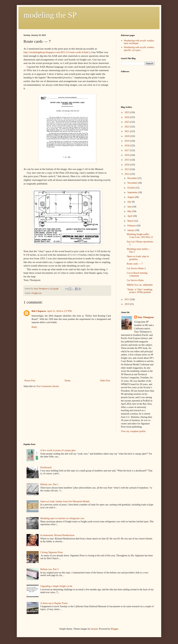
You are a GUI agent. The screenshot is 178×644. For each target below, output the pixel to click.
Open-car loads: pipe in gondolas (138, 258)
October (131, 188)
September (133, 192)
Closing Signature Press (52, 552)
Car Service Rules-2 (136, 268)
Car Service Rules (135, 280)
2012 (127, 174)
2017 (127, 150)
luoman (94, 629)
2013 (127, 169)
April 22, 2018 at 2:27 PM (59, 311)
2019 (127, 141)
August (131, 197)
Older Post (105, 381)
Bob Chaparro (39, 311)
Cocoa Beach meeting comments (137, 274)
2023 (127, 122)
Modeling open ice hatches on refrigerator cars (62, 518)
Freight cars (37, 293)
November (133, 183)
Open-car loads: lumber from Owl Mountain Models (65, 501)
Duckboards (46, 467)
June (130, 207)
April (130, 216)
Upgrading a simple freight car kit (56, 586)
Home (68, 381)
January (131, 230)
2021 (127, 131)
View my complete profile (133, 431)
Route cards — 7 (135, 264)
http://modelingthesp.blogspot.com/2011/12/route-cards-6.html (56, 52)
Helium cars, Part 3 (49, 569)
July (130, 202)
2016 (127, 155)
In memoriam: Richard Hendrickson (57, 535)
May (130, 211)
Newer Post (30, 381)
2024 (127, 117)
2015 (127, 160)
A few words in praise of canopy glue (58, 450)
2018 (127, 146)
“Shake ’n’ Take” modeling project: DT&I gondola (140, 291)
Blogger (114, 629)
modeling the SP (50, 15)
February (132, 226)
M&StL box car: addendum (140, 285)
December (132, 178)
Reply (34, 327)
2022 (127, 127)
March (131, 221)
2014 (127, 165)
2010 (127, 304)
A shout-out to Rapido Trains (54, 603)
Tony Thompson (146, 317)
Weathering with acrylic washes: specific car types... (139, 49)
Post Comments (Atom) (48, 386)
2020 (127, 136)
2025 (127, 112)
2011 (127, 299)
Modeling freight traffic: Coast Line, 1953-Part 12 (140, 236)
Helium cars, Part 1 (49, 484)
